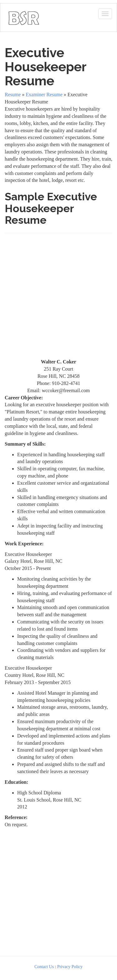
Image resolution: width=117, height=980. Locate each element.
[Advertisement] (58, 299)
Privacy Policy (70, 967)
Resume (13, 95)
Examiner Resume (44, 95)
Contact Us (44, 967)
